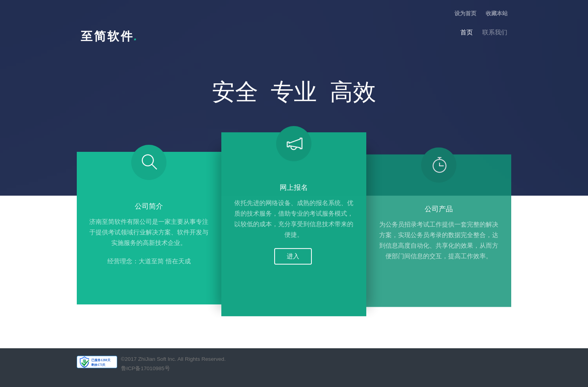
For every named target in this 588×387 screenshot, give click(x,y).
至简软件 (110, 36)
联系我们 (495, 32)
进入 (293, 257)
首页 (467, 32)
